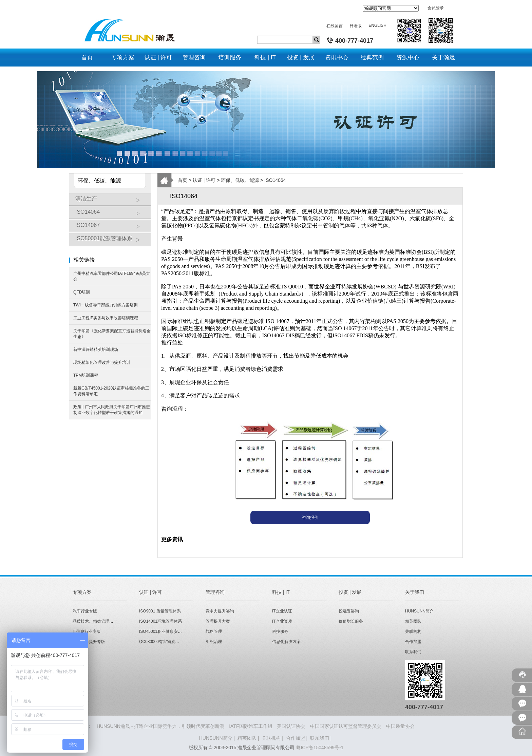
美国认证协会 (291, 726)
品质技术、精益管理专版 (95, 621)
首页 (183, 180)
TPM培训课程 (86, 375)
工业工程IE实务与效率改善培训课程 (106, 318)
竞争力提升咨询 (220, 611)
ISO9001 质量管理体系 (160, 611)
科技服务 (280, 631)
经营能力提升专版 (89, 642)
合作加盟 (413, 642)
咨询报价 (310, 517)
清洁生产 (111, 201)
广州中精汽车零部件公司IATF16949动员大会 (112, 276)
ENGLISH (377, 25)
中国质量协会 (400, 726)
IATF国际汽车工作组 (251, 726)
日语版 (356, 26)
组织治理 (214, 642)
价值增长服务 (351, 621)
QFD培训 (82, 292)
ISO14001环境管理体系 (160, 621)
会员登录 (436, 8)
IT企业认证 (282, 611)
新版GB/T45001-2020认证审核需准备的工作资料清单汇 (111, 391)
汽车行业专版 (85, 611)
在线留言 (335, 26)
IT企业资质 (282, 621)
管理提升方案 (218, 621)
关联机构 (413, 631)
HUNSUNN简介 (419, 611)
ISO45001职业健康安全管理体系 (169, 631)
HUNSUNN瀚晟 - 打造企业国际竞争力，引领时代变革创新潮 (160, 726)
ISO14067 (111, 228)
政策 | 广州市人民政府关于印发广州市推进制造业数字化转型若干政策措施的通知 (112, 410)
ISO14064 (111, 214)
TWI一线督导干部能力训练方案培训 (106, 305)
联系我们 (413, 652)
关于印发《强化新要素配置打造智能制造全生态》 (112, 334)
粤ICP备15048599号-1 (320, 748)
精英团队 (413, 621)
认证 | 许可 (204, 180)
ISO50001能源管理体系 (111, 241)
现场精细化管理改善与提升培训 (102, 362)
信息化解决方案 (286, 642)
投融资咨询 (349, 611)
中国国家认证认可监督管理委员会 (346, 726)
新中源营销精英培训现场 (96, 349)
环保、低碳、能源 (240, 180)
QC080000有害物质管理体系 (165, 642)
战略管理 (214, 631)
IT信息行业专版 (87, 631)
